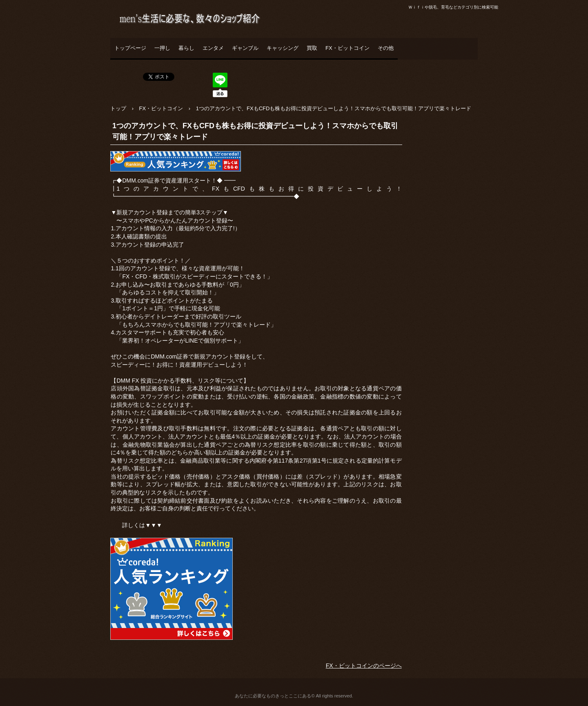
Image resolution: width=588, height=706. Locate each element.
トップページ (130, 48)
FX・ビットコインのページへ (364, 666)
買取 (312, 48)
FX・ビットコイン (347, 48)
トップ (118, 108)
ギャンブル (245, 48)
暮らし (186, 48)
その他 (386, 48)
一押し (162, 48)
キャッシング (283, 48)
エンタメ (213, 48)
